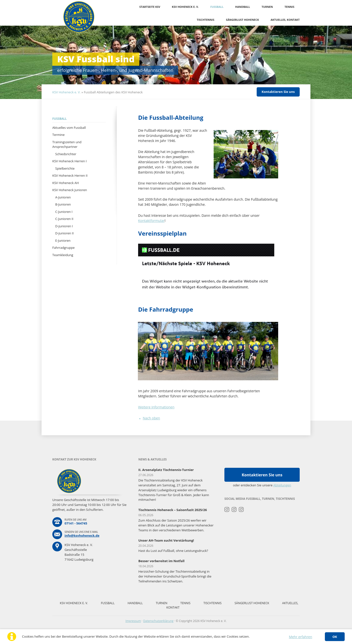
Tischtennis (206, 20)
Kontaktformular (151, 221)
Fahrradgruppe (63, 248)
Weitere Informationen (156, 407)
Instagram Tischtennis (241, 510)
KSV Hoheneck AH (66, 183)
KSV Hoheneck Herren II (70, 175)
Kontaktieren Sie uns (278, 92)
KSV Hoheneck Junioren (70, 190)
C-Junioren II (64, 219)
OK (335, 637)
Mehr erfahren (301, 637)
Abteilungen (282, 485)
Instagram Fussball (234, 510)
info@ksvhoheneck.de (82, 535)
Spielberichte (65, 168)
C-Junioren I (64, 212)
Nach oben (151, 418)
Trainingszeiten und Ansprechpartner (67, 144)
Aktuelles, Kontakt (285, 20)
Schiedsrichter (66, 154)
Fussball (217, 7)
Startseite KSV (150, 7)
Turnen (267, 7)
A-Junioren (63, 197)
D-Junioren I (64, 226)
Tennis (289, 7)
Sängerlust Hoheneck (242, 20)
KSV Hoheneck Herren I (69, 161)
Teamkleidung (63, 255)
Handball (243, 7)
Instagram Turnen (227, 510)
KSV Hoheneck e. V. (185, 7)
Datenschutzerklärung (158, 621)
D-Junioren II (64, 233)
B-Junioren (63, 204)
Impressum (133, 621)
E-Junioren (63, 240)
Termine (58, 135)
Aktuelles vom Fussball (69, 128)
